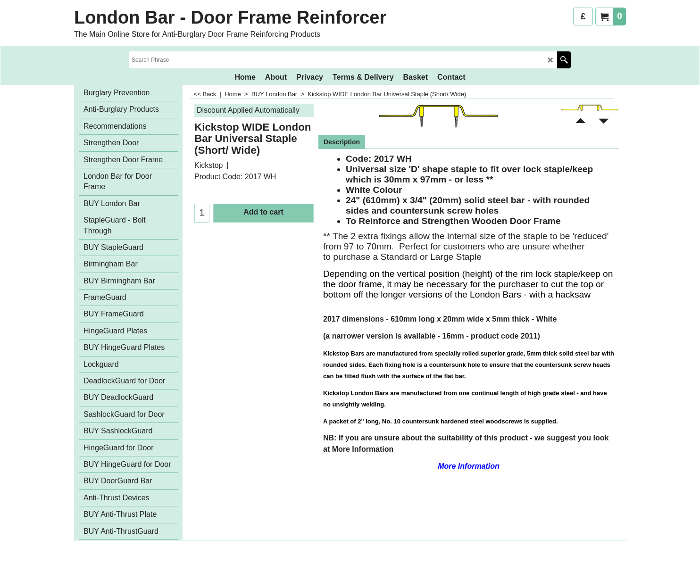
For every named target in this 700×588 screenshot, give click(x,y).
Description (342, 142)
